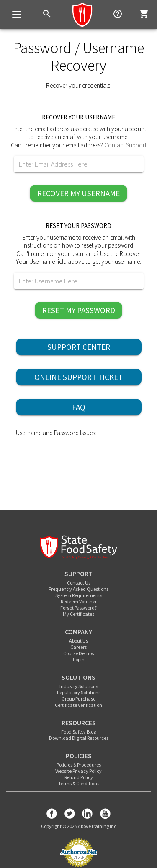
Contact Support (125, 145)
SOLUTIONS (78, 677)
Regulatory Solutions (79, 692)
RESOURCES (79, 723)
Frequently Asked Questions (78, 589)
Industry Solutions (79, 686)
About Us (78, 641)
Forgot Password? (78, 608)
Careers (78, 647)
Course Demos (78, 653)
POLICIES (79, 756)
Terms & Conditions (79, 783)
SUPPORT (78, 574)
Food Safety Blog (78, 732)
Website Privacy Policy (78, 771)
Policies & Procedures (79, 765)
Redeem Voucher (79, 601)
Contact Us (79, 583)
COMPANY (78, 632)
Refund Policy (79, 777)
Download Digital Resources (79, 738)
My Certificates (78, 614)
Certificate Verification (78, 705)
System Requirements (79, 595)
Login (79, 659)
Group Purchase (78, 699)
